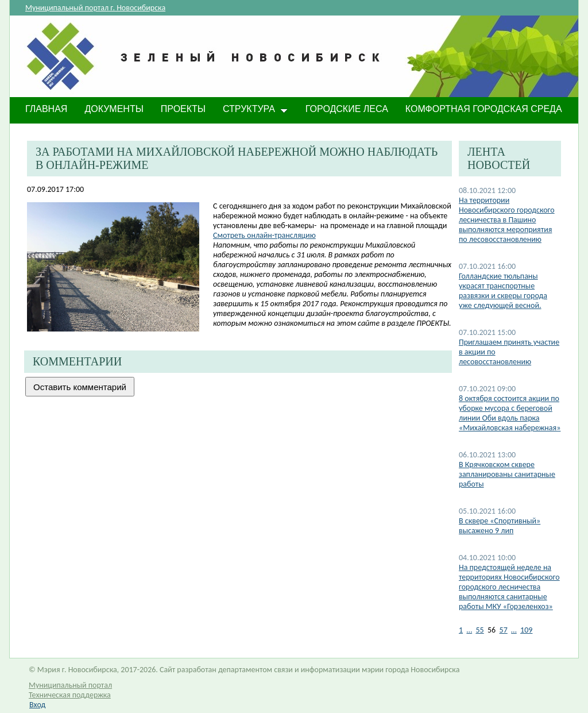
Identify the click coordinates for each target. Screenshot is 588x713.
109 (526, 630)
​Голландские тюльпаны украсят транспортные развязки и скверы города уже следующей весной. (503, 291)
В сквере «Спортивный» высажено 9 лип (500, 526)
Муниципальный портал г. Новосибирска (95, 8)
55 (479, 630)
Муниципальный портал (70, 685)
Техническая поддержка (70, 695)
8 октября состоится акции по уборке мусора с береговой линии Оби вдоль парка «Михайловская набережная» (510, 413)
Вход (37, 705)
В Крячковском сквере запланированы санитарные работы (507, 474)
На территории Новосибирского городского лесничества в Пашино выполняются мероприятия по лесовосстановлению (507, 220)
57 (504, 630)
